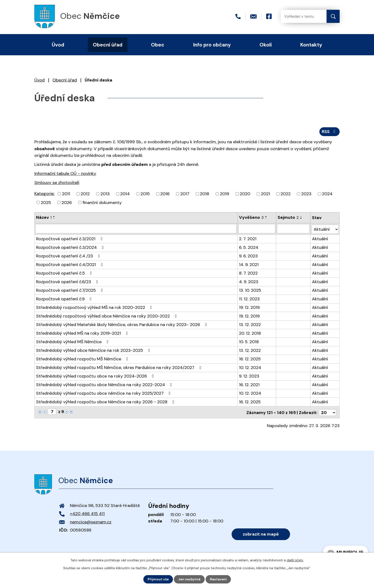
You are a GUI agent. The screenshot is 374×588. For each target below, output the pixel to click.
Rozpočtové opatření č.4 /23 (69, 256)
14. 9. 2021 (249, 264)
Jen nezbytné (189, 579)
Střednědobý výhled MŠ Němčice (73, 342)
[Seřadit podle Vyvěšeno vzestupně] (266, 217)
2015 (145, 194)
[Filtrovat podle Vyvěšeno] (257, 229)
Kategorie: (44, 194)
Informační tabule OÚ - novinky (65, 174)
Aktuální (320, 239)
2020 (245, 194)
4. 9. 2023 (249, 281)
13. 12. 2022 (250, 324)
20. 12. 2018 (250, 333)
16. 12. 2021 (249, 384)
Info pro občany (212, 45)
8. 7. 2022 (249, 273)
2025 (46, 203)
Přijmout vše (158, 579)
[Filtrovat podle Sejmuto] (293, 229)
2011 (66, 194)
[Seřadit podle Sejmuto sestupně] (301, 219)
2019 (225, 194)
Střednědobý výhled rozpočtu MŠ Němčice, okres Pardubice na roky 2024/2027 (120, 367)
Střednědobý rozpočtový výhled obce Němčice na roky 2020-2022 (107, 316)
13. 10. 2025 (250, 290)
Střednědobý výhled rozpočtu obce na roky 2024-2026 (96, 376)
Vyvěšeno (252, 218)
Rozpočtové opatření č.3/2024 (71, 247)
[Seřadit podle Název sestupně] (54, 219)
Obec (158, 45)
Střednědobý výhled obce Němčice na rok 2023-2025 (94, 350)
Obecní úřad (65, 80)
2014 (125, 194)
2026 (67, 203)
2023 (306, 194)
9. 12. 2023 (249, 376)
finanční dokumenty (102, 203)
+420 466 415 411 (87, 513)
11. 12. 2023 (250, 299)
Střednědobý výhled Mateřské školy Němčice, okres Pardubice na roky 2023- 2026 (122, 324)
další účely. (295, 560)
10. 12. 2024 (250, 367)
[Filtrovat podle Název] (136, 229)
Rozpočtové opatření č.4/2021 (70, 264)
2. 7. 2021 (248, 239)
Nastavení (219, 579)
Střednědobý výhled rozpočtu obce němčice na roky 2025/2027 (104, 393)
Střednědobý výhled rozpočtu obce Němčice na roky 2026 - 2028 (106, 402)
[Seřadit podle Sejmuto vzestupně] (301, 217)
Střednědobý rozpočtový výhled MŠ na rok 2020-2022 (95, 307)
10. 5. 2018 (249, 342)
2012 (85, 194)
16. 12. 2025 (250, 359)
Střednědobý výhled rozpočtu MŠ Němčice (83, 359)
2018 (205, 194)
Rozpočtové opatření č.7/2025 (70, 290)
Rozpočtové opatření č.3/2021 (70, 239)
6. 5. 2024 (249, 247)
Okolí (266, 45)
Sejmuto (288, 218)
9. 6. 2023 (249, 256)
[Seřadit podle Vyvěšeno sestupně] (266, 219)
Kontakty (311, 45)
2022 (286, 194)
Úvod (39, 80)
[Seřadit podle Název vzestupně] (54, 217)
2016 (165, 194)
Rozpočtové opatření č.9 (65, 299)
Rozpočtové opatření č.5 (65, 273)
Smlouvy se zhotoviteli (57, 183)
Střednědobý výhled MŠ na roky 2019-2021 (83, 333)
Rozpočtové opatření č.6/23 (68, 281)
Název (44, 218)
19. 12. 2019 (250, 307)
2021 (265, 194)
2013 (105, 194)
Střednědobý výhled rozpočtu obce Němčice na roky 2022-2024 (105, 384)
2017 (185, 194)
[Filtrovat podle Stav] (325, 229)
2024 (327, 194)
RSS (330, 132)
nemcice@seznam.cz (91, 521)
